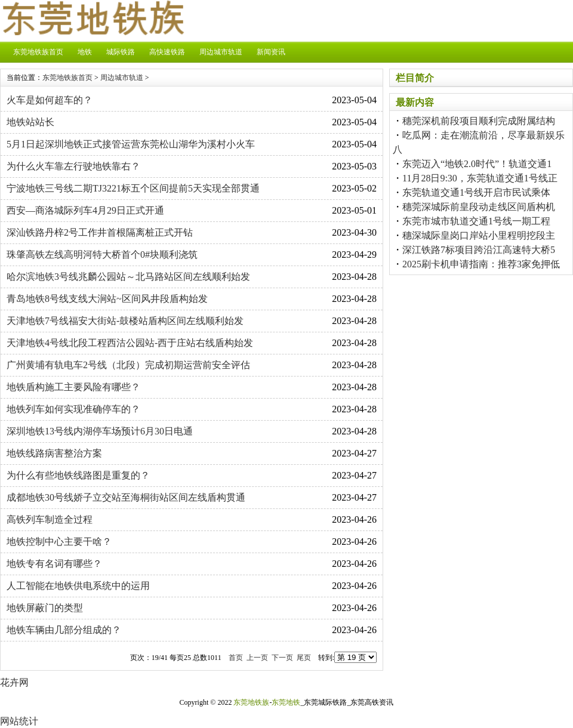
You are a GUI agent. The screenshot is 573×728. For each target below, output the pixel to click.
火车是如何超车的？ (50, 100)
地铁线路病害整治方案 (54, 453)
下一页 (282, 658)
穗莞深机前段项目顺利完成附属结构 (479, 121)
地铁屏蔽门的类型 (45, 608)
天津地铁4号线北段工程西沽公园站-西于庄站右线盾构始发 (130, 343)
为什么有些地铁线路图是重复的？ (78, 475)
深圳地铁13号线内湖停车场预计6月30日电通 (100, 431)
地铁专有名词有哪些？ (54, 564)
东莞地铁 (286, 702)
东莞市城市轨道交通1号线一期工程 (476, 221)
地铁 (85, 52)
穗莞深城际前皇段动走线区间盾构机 (479, 207)
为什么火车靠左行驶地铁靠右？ (73, 166)
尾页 (304, 658)
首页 (236, 658)
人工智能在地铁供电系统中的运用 (78, 586)
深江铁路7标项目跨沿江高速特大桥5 (479, 250)
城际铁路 (121, 52)
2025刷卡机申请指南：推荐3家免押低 (481, 264)
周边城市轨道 (221, 52)
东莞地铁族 (251, 702)
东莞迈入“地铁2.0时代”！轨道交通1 (477, 164)
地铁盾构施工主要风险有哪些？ (73, 387)
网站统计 (19, 721)
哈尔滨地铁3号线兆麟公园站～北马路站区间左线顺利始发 (128, 277)
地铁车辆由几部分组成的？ (64, 630)
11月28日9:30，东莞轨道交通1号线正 (480, 178)
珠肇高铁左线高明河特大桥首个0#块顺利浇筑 (102, 255)
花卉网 (14, 682)
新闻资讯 (271, 52)
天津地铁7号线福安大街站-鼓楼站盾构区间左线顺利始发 (125, 321)
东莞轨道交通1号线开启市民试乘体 (476, 192)
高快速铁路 (167, 52)
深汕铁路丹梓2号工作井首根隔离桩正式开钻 (100, 232)
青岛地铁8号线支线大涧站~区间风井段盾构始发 (107, 299)
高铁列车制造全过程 (50, 519)
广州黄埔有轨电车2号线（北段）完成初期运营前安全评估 (128, 365)
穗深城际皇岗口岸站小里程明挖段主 (479, 235)
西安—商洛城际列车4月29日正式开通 (85, 210)
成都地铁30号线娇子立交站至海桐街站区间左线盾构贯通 (126, 497)
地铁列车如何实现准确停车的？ (73, 409)
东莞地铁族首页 (38, 52)
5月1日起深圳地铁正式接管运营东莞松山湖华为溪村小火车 (131, 144)
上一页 (257, 658)
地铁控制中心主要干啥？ (59, 542)
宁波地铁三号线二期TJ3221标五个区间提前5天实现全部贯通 (133, 188)
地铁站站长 (30, 122)
